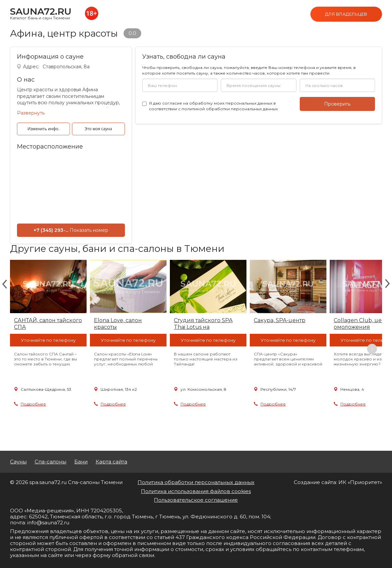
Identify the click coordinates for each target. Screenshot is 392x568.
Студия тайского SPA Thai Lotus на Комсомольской (203, 324)
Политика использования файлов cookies (196, 491)
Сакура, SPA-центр (280, 320)
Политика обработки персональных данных (196, 482)
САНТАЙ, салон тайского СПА (48, 324)
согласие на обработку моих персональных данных (217, 103)
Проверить (337, 104)
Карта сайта (111, 462)
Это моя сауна (98, 129)
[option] (48, 349)
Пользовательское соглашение (196, 500)
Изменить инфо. (43, 129)
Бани (81, 462)
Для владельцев (346, 14)
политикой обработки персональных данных (230, 109)
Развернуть (31, 113)
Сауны (18, 462)
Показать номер (89, 230)
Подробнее (33, 404)
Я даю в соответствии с (213, 106)
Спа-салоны (50, 462)
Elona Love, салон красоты (118, 324)
